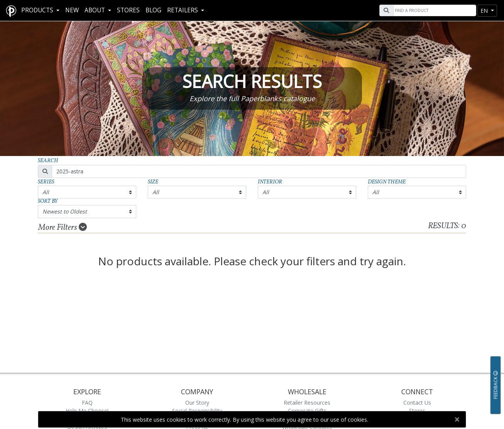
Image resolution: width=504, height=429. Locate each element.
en (485, 11)
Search (48, 161)
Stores (128, 10)
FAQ (87, 403)
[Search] (434, 10)
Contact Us (417, 403)
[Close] (457, 419)
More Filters (63, 227)
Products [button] (38, 10)
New (72, 10)
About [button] (96, 10)
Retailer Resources (307, 403)
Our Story (197, 403)
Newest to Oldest (65, 211)
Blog (153, 10)
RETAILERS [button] (183, 10)
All (46, 192)
